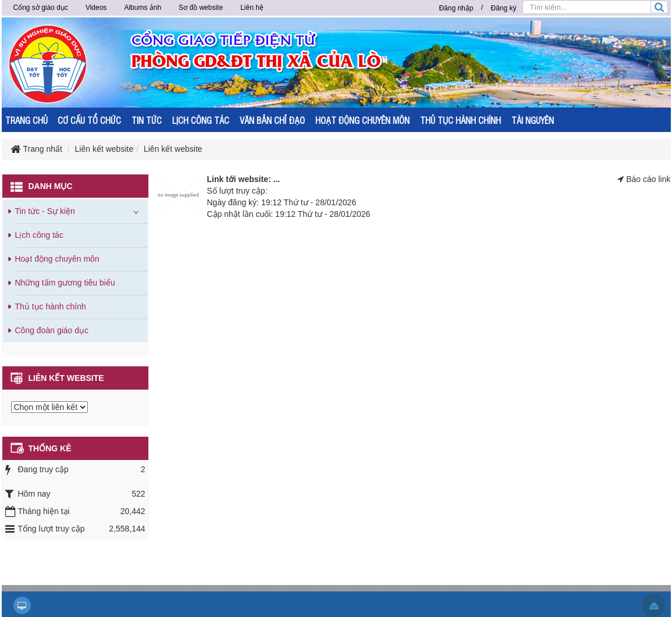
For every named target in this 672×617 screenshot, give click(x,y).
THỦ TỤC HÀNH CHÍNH (461, 120)
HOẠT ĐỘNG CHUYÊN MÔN (362, 120)
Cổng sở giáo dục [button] (41, 8)
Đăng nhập (456, 8)
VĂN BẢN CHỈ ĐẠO (272, 120)
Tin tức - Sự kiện (45, 211)
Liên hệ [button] (252, 8)
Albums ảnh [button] (143, 8)
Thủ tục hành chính (51, 306)
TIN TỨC (147, 120)
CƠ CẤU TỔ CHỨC (89, 120)
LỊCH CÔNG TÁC (201, 120)
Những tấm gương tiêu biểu (65, 283)
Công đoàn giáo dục (52, 330)
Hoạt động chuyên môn (57, 259)
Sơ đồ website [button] (201, 8)
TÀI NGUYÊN (533, 120)
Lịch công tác (39, 235)
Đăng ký (503, 8)
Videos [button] (96, 8)
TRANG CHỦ (26, 120)
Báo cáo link (648, 179)
